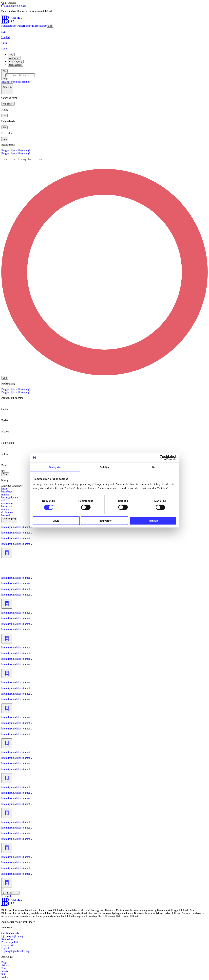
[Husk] (104, 43)
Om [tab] (154, 467)
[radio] (104, 406)
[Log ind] (104, 37)
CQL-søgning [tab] (16, 61)
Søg (5, 79)
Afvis (56, 521)
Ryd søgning (8, 145)
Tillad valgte (104, 521)
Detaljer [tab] (105, 467)
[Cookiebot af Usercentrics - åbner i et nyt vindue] (162, 458)
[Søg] (104, 32)
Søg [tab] (11, 54)
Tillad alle (153, 521)
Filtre (5, 474)
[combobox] (104, 75)
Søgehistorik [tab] (15, 65)
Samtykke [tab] (55, 467)
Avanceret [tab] (14, 58)
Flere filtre (7, 133)
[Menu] (104, 49)
